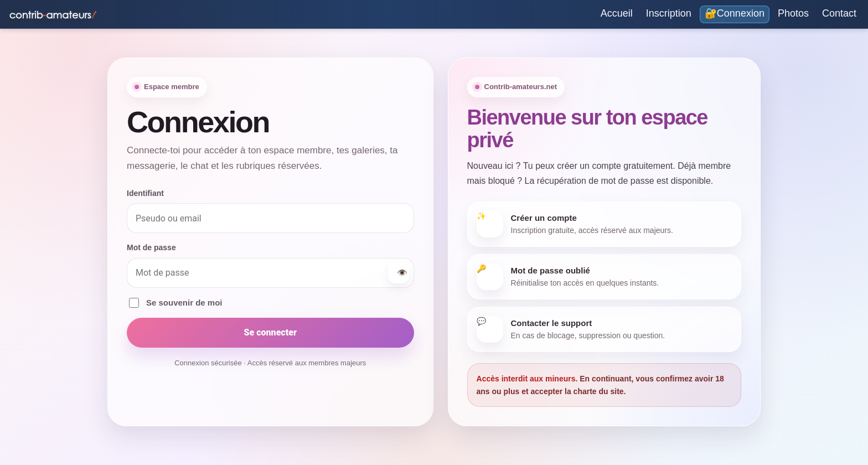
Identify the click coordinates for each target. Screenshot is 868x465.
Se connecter (270, 332)
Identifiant (145, 193)
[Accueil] (617, 14)
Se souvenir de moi (176, 303)
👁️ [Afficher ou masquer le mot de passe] (402, 273)
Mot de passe (151, 247)
